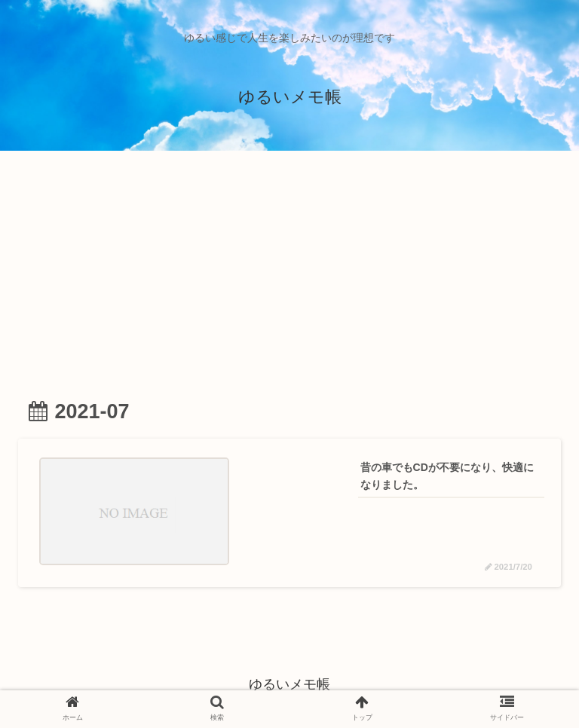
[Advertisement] (289, 270)
